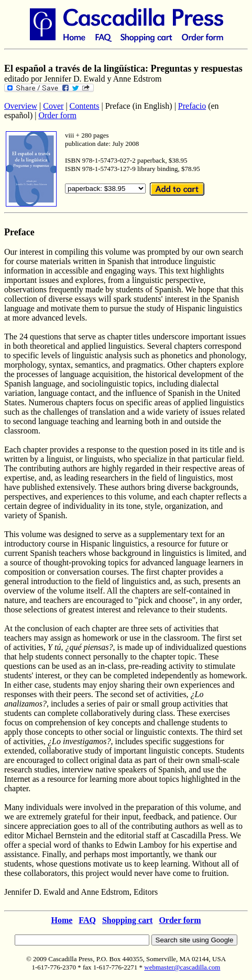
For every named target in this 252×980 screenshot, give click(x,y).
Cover (53, 106)
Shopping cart (127, 920)
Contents (85, 106)
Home (62, 920)
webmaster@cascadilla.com (182, 967)
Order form (57, 115)
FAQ (87, 920)
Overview (21, 106)
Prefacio (192, 106)
